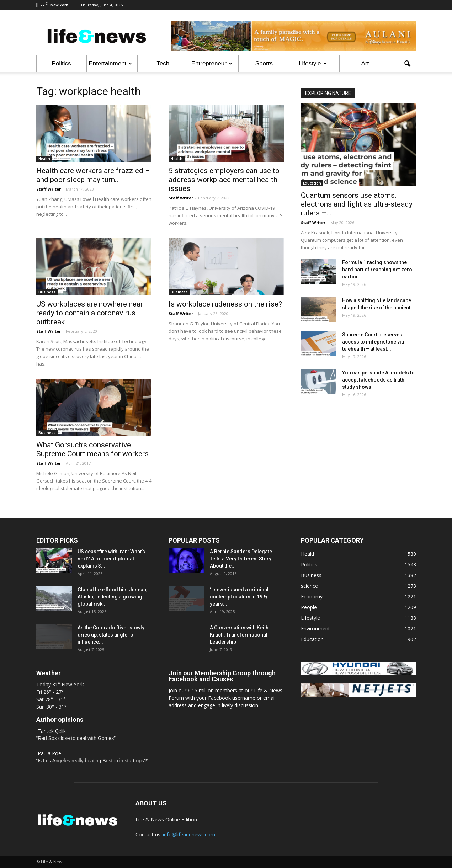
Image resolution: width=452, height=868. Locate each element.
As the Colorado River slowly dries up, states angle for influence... (111, 635)
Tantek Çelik (52, 731)
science (309, 586)
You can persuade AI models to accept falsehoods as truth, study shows (378, 380)
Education (312, 183)
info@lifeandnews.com (189, 834)
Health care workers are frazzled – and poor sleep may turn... (93, 175)
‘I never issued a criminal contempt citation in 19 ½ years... (239, 597)
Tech (163, 63)
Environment (315, 629)
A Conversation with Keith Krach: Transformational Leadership (239, 635)
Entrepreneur (212, 63)
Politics (62, 63)
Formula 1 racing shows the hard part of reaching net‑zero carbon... (377, 270)
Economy (312, 597)
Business (47, 292)
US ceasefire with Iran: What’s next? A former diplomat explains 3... (111, 559)
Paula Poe (49, 753)
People (309, 607)
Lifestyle (313, 63)
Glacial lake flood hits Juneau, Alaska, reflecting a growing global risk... (112, 597)
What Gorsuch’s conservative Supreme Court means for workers (92, 449)
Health (44, 159)
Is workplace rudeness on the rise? (225, 304)
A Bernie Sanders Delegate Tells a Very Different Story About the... (241, 559)
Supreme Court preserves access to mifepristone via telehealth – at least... (373, 342)
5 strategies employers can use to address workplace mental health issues (224, 180)
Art (365, 63)
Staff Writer (49, 189)
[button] (408, 64)
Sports (264, 63)
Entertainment (111, 63)
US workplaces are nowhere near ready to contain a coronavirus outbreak (90, 313)
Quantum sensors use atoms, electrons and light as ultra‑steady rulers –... (357, 204)
